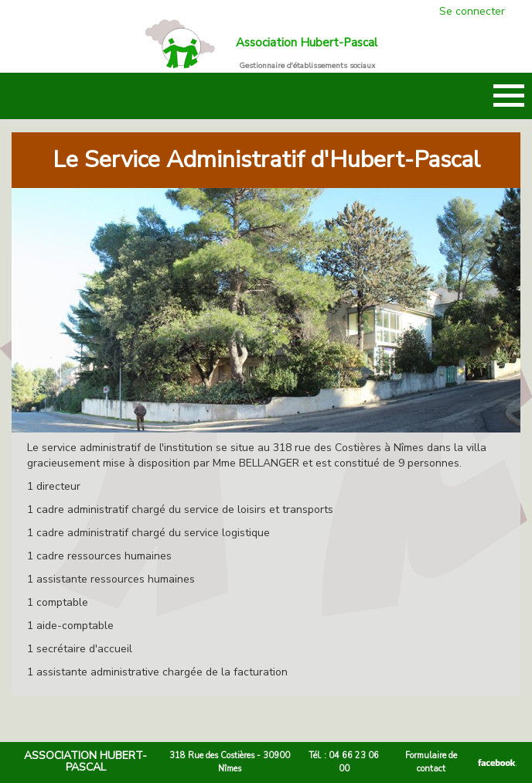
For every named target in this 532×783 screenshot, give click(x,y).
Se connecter (472, 11)
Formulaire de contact (431, 762)
